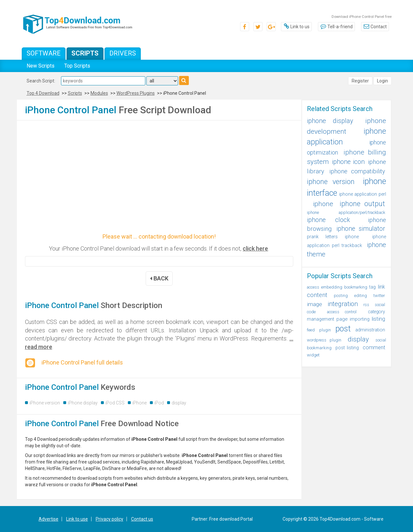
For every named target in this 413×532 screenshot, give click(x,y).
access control (342, 312)
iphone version (331, 182)
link (382, 287)
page (342, 319)
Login (383, 81)
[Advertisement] (159, 172)
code (311, 312)
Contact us (142, 519)
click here (255, 248)
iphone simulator (361, 229)
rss (366, 305)
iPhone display (83, 403)
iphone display (330, 121)
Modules (99, 93)
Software (44, 53)
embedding (332, 287)
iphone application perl (362, 194)
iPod (159, 403)
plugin (325, 330)
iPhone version (45, 403)
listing (378, 319)
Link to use (77, 519)
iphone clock (328, 220)
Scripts (85, 53)
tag (372, 287)
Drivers (123, 53)
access (313, 287)
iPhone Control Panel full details (74, 363)
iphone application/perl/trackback (346, 212)
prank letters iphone (333, 237)
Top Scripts (77, 66)
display (179, 403)
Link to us (296, 27)
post (343, 329)
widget (313, 355)
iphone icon (348, 162)
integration (343, 304)
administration (370, 330)
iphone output (362, 204)
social (380, 305)
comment (374, 347)
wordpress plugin (324, 340)
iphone (323, 204)
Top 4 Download (43, 93)
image (315, 304)
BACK (159, 278)
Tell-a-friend (336, 27)
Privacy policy (109, 519)
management (321, 319)
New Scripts (41, 66)
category (377, 312)
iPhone (140, 403)
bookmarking (356, 287)
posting (341, 296)
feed (311, 330)
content (317, 295)
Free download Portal (231, 519)
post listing (347, 348)
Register (360, 81)
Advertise (49, 519)
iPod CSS (115, 403)
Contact (375, 27)
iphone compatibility (357, 171)
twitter (379, 296)
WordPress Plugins (136, 93)
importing (360, 319)
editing (361, 296)
